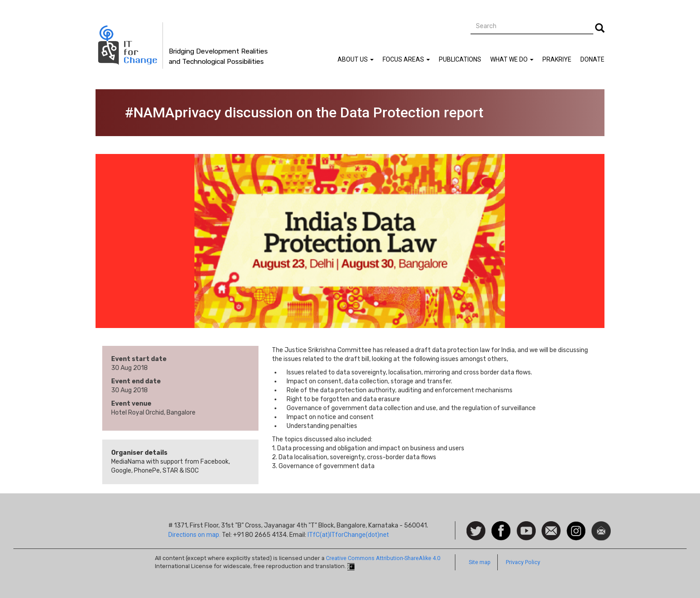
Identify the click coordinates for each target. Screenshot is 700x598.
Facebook (501, 526)
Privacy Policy (523, 562)
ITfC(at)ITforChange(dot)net (348, 535)
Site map (480, 562)
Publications (460, 59)
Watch (525, 526)
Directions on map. (194, 535)
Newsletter (601, 526)
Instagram (576, 526)
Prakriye (557, 59)
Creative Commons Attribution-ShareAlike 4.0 (383, 558)
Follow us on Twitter (476, 531)
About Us (356, 59)
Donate (592, 59)
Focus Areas (406, 59)
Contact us (551, 530)
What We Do (512, 59)
